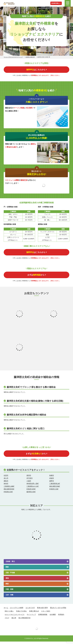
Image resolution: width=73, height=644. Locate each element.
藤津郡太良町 (31, 494)
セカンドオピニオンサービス (15, 617)
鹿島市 (6, 483)
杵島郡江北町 (54, 491)
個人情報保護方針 (25, 620)
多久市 (6, 481)
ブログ (7, 620)
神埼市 (6, 486)
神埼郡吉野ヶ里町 (33, 486)
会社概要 (53, 617)
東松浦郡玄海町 (55, 489)
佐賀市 (6, 478)
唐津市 (29, 478)
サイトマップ (31, 617)
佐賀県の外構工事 (30, 57)
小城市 (29, 483)
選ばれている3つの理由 (58, 610)
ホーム (6, 610)
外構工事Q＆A (34, 613)
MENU (68, 4)
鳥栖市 (52, 478)
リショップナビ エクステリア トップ (13, 57)
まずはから (37, 276)
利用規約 (61, 617)
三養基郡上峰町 (9, 489)
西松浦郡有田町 (9, 491)
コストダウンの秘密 (16, 610)
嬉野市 (52, 483)
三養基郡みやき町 (33, 489)
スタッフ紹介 (46, 613)
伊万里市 (30, 481)
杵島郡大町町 (31, 491)
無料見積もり (56, 3)
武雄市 (52, 481)
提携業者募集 (43, 617)
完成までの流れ (21, 613)
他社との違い (9, 613)
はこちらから (36, 70)
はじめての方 (30, 610)
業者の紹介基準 (42, 610)
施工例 (14, 620)
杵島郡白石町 (8, 494)
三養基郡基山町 (55, 486)
